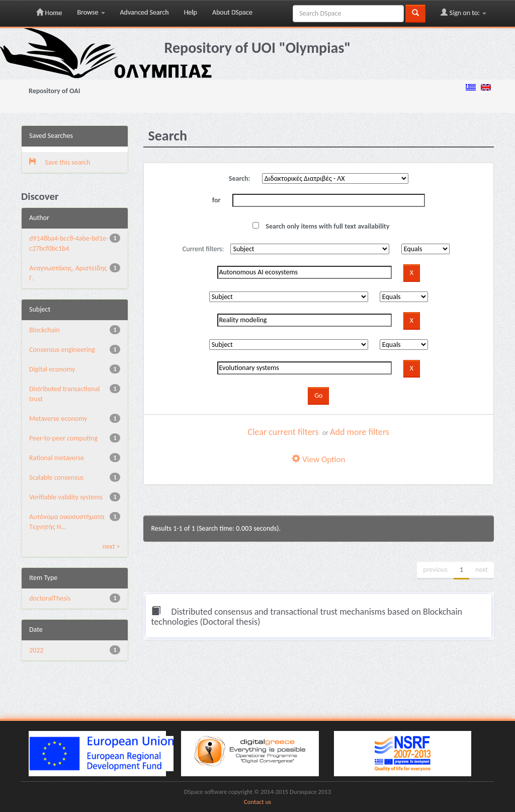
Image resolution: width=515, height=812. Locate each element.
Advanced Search (145, 12)
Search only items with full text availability (321, 226)
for (217, 200)
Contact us (257, 802)
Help (191, 12)
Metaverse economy (58, 419)
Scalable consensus (56, 477)
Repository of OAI (54, 91)
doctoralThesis (50, 598)
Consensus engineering (62, 350)
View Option (318, 459)
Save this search (60, 162)
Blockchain (45, 330)
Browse (91, 12)
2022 (36, 650)
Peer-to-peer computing (63, 438)
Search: (240, 178)
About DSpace (232, 12)
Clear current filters (283, 432)
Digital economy (52, 369)
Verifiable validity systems (66, 497)
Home (49, 13)
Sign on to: (463, 13)
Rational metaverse (57, 458)
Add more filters (360, 432)
